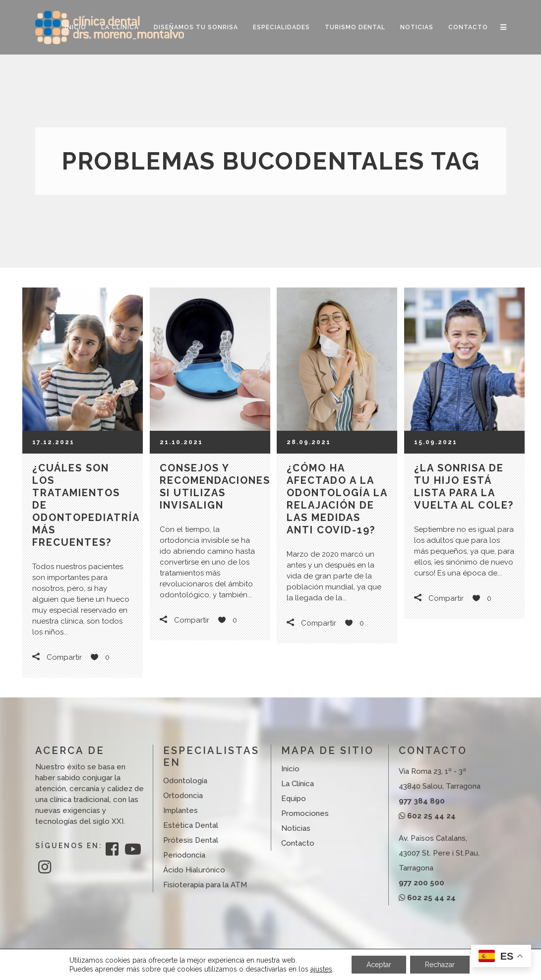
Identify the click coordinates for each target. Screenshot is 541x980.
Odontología (185, 781)
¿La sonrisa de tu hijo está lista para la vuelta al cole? (464, 487)
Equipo (294, 799)
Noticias (296, 828)
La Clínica (298, 784)
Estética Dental (191, 825)
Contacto (298, 843)
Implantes (180, 810)
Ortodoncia (183, 796)
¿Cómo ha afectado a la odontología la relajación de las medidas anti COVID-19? (337, 499)
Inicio (290, 769)
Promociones (305, 813)
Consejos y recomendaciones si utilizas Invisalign (215, 487)
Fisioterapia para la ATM (205, 885)
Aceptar (379, 965)
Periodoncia (184, 855)
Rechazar (440, 965)
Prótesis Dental (191, 840)
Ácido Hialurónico (194, 870)
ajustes (321, 969)
